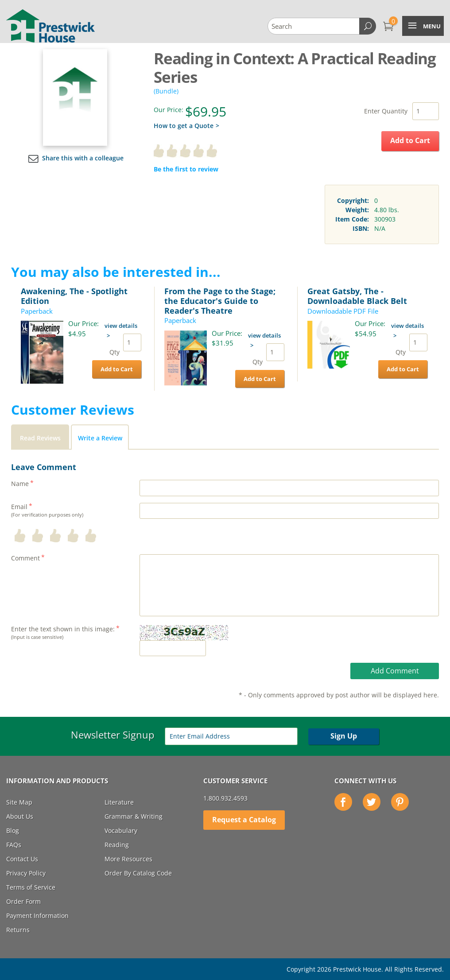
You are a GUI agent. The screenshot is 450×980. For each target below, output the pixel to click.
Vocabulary (121, 830)
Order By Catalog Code (138, 873)
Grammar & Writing (134, 816)
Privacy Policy (26, 873)
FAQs (14, 845)
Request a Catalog (244, 820)
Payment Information (37, 916)
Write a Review (100, 438)
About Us (20, 816)
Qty (114, 352)
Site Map (19, 802)
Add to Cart (410, 140)
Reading (117, 845)
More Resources (128, 859)
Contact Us (22, 859)
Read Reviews (40, 438)
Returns (18, 930)
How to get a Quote (184, 126)
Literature (119, 802)
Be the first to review (186, 169)
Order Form (23, 901)
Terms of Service (31, 887)
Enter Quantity (386, 111)
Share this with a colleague (75, 158)
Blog (13, 830)
